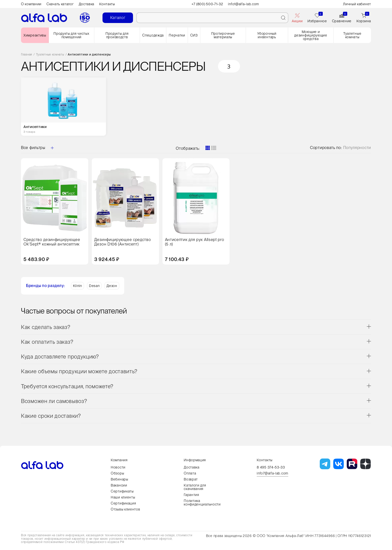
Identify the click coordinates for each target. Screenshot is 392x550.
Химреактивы (35, 35)
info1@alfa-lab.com (244, 4)
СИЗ (194, 35)
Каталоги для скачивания (195, 487)
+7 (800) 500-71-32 (207, 4)
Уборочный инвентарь (267, 35)
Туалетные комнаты (352, 35)
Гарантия (191, 495)
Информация (195, 460)
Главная (27, 55)
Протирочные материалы (223, 35)
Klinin (77, 286)
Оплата (190, 473)
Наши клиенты (123, 497)
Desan (94, 286)
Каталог (118, 18)
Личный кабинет (357, 4)
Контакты (107, 4)
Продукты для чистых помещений (71, 35)
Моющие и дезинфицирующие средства (311, 35)
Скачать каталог (60, 4)
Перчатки (177, 35)
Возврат (191, 479)
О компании (31, 4)
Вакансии (119, 485)
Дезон (112, 286)
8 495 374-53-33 (271, 467)
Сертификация (123, 503)
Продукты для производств (117, 35)
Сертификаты (122, 491)
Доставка (87, 4)
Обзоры (117, 473)
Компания (119, 460)
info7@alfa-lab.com (272, 473)
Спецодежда (153, 35)
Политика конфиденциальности (202, 502)
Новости (118, 467)
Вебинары (119, 479)
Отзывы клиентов (125, 509)
